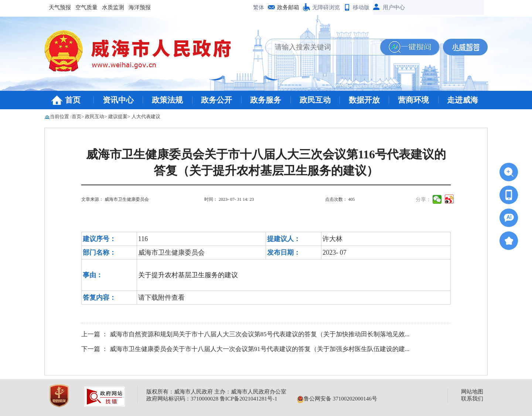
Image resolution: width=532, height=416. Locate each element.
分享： (423, 200)
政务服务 (266, 100)
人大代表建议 (146, 116)
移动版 (361, 7)
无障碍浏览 (326, 7)
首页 (73, 100)
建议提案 (118, 116)
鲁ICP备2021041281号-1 (249, 399)
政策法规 (167, 100)
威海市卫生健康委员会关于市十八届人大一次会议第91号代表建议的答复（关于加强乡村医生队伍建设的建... (260, 349)
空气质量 (86, 7)
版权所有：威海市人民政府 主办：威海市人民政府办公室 (216, 392)
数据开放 (364, 100)
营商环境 (413, 100)
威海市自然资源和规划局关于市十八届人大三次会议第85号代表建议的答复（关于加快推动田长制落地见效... (260, 334)
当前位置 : (61, 116)
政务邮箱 (288, 7)
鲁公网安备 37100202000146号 (337, 399)
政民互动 (315, 100)
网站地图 (472, 392)
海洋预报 (140, 7)
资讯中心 (118, 100)
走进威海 (463, 100)
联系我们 (472, 399)
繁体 (259, 7)
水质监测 (113, 7)
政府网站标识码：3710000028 (182, 399)
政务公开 (216, 100)
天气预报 (60, 7)
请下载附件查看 (161, 298)
